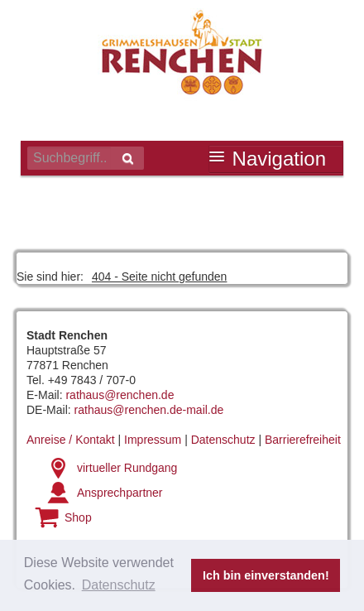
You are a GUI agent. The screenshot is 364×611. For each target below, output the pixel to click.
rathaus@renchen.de (120, 395)
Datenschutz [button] (119, 585)
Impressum (153, 440)
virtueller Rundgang (127, 468)
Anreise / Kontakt (71, 440)
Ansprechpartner (120, 493)
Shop (78, 517)
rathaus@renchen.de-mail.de (149, 410)
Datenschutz (223, 440)
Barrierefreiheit (303, 440)
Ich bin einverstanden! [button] (266, 575)
